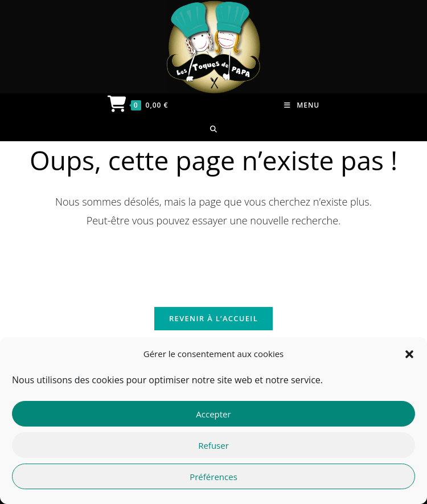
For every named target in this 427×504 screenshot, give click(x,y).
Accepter (213, 414)
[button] (409, 354)
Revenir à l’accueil (213, 318)
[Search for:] (214, 129)
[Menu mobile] (302, 105)
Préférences (213, 477)
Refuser (213, 445)
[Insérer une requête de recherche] (213, 261)
